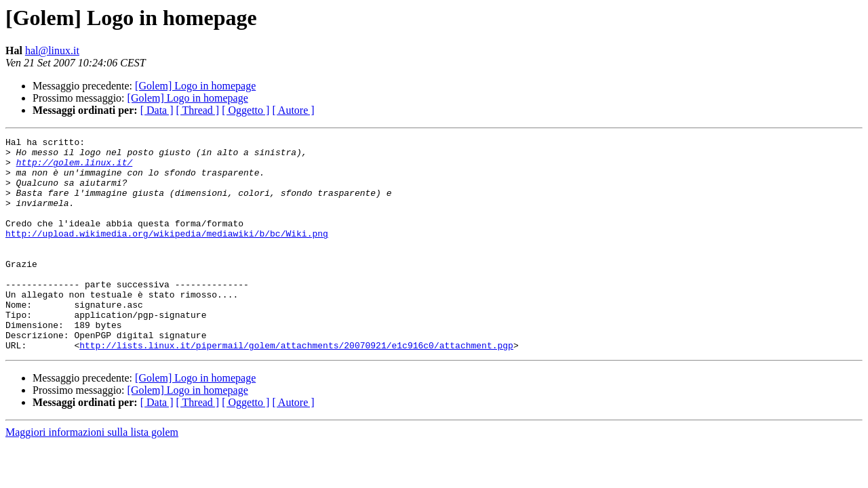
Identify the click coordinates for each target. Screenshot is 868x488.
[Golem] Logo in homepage (195, 86)
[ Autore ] (293, 110)
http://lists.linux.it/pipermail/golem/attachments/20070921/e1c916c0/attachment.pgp (296, 388)
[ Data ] (157, 110)
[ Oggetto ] (245, 110)
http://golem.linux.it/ (75, 168)
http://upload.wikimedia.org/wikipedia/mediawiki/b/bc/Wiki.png (167, 253)
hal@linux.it (52, 50)
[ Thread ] (198, 110)
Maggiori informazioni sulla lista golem (92, 475)
